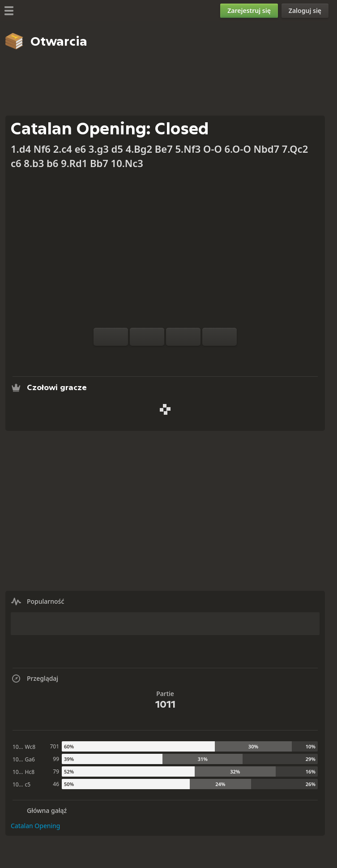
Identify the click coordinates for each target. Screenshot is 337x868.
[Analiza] (151, 357)
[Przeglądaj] (165, 357)
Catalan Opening (35, 826)
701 (54, 746)
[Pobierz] (179, 357)
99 (56, 759)
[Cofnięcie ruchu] (183, 337)
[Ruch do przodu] (220, 337)
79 (56, 771)
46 (56, 784)
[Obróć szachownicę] (111, 337)
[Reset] (147, 337)
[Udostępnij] (194, 357)
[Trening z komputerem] (137, 357)
